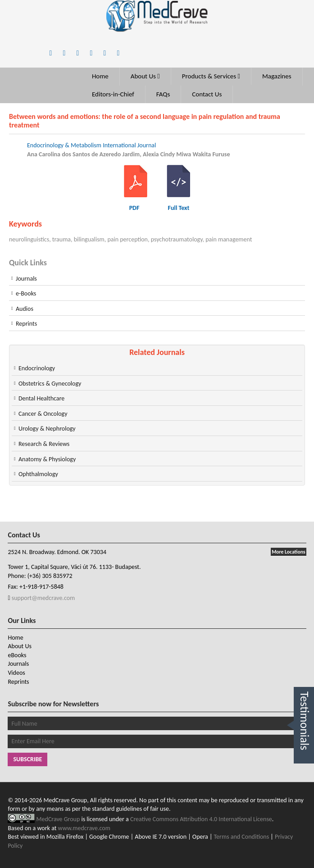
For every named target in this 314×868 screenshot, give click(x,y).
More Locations (288, 552)
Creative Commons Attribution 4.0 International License (201, 819)
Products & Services (211, 76)
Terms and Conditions (242, 837)
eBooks (17, 655)
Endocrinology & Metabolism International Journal (91, 145)
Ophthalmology (38, 474)
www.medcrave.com (84, 828)
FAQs (163, 94)
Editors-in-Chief (113, 94)
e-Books (26, 293)
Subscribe (27, 759)
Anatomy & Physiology (47, 459)
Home (100, 76)
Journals (26, 279)
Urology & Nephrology (47, 429)
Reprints (26, 324)
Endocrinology (37, 368)
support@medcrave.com (43, 598)
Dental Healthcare (41, 398)
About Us (145, 76)
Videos (16, 673)
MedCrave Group (59, 819)
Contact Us (207, 94)
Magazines (277, 76)
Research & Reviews (44, 444)
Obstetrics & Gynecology (50, 384)
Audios (25, 309)
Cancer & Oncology (43, 414)
